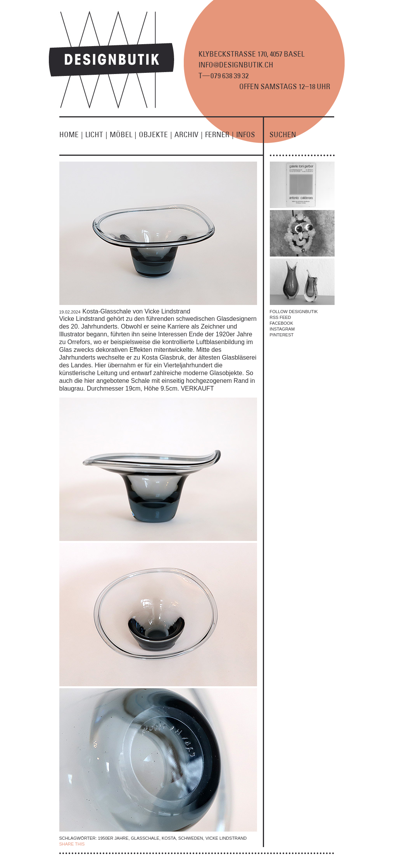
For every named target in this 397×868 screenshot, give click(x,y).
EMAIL (144, 844)
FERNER (221, 134)
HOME (72, 134)
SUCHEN (283, 134)
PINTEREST (282, 335)
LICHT (98, 134)
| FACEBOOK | (100, 844)
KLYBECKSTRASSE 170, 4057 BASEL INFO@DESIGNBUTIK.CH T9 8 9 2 (251, 65)
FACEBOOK (282, 323)
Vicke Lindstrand (226, 838)
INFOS (246, 134)
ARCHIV (190, 134)
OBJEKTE (157, 134)
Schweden (191, 838)
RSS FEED (280, 317)
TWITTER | (126, 844)
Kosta (169, 838)
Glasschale (145, 838)
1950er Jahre (113, 838)
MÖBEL (124, 134)
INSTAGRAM (282, 329)
